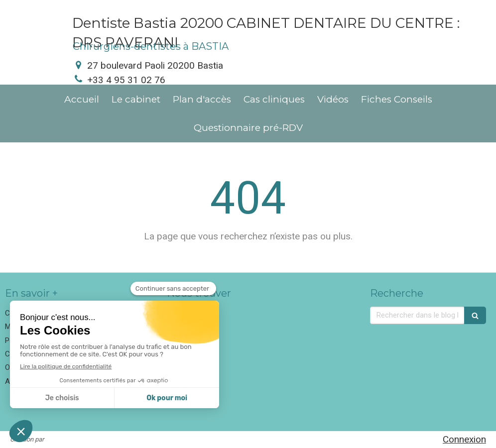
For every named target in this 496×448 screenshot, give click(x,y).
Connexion (464, 439)
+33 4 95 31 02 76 (126, 80)
